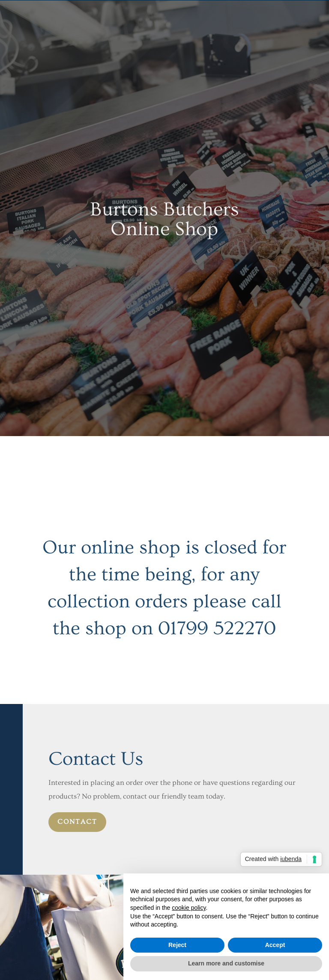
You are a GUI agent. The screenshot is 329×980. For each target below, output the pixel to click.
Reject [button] (177, 945)
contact (77, 822)
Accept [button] (275, 945)
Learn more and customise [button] (226, 963)
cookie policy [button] (189, 908)
